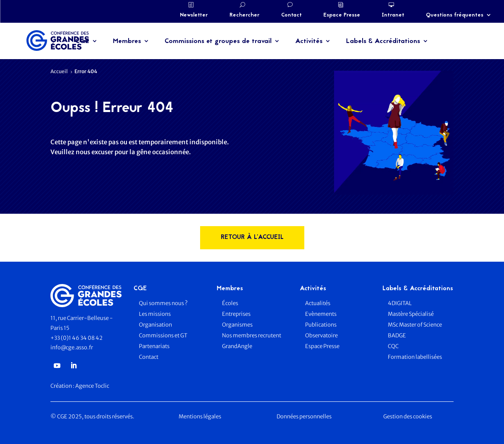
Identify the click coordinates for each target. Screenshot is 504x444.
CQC (393, 346)
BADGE (397, 335)
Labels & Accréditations (383, 41)
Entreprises (236, 314)
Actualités (318, 303)
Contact (291, 15)
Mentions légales (200, 417)
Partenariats (154, 346)
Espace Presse (342, 15)
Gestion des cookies (408, 417)
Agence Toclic (92, 386)
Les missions (155, 314)
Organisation (156, 325)
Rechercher (245, 15)
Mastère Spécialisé (411, 314)
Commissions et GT (163, 335)
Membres (127, 41)
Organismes (237, 325)
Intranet (393, 15)
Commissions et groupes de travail (218, 41)
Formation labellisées (415, 357)
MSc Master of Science (415, 325)
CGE (82, 41)
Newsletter (194, 15)
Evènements (321, 314)
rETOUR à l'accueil (252, 238)
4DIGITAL (400, 303)
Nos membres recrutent (252, 335)
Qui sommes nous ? (163, 303)
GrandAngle (237, 346)
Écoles (230, 303)
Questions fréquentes (455, 15)
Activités (309, 41)
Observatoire (321, 335)
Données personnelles (304, 417)
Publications (321, 325)
